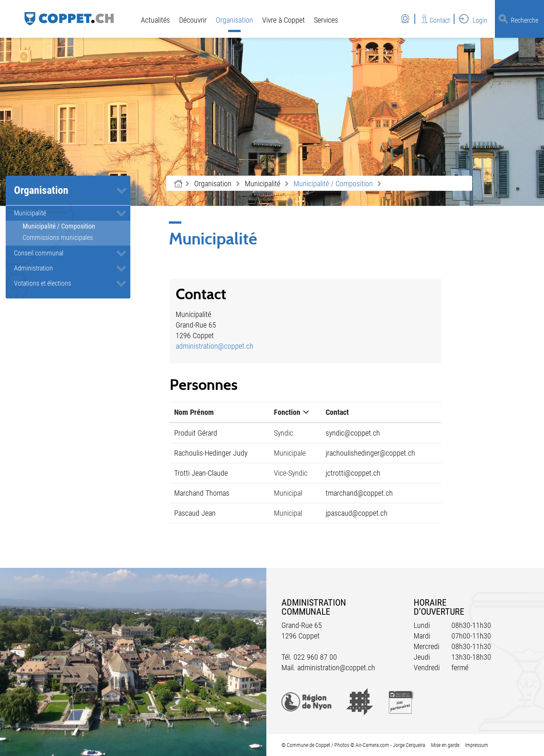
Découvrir (193, 20)
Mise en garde (445, 745)
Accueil (178, 184)
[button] (213, 184)
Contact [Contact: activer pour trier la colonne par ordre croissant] (337, 412)
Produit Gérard (196, 433)
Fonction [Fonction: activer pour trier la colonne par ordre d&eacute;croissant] (287, 412)
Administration (33, 268)
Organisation (234, 20)
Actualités (155, 20)
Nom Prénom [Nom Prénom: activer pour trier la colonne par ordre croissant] (194, 412)
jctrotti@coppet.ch (353, 473)
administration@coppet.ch (215, 346)
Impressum (477, 745)
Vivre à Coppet (284, 20)
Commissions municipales (58, 237)
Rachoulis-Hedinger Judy (211, 453)
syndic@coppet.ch (353, 433)
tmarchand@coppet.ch (359, 493)
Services (326, 20)
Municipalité (30, 213)
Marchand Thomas (202, 493)
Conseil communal (39, 253)
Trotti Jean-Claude (201, 473)
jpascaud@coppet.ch (357, 513)
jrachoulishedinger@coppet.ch (370, 453)
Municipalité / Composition (76, 226)
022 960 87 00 (315, 657)
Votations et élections (42, 283)
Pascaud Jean (195, 513)
